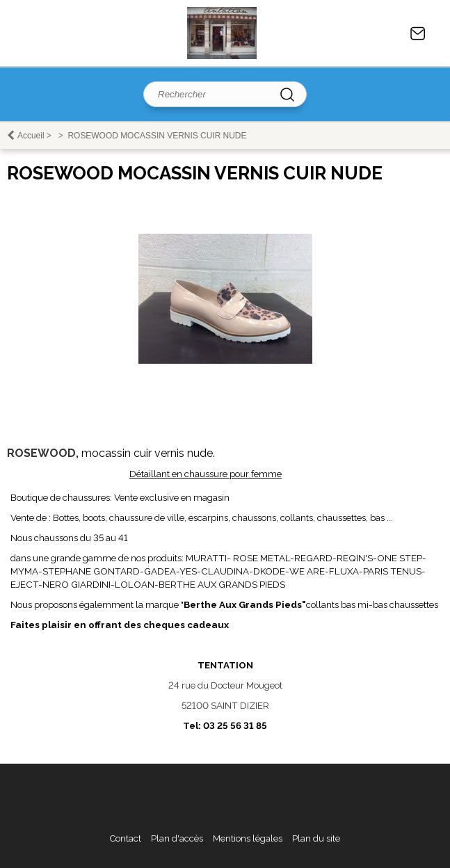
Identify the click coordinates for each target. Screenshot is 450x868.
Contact (418, 33)
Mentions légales (248, 838)
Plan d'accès (177, 838)
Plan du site (316, 838)
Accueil (31, 136)
